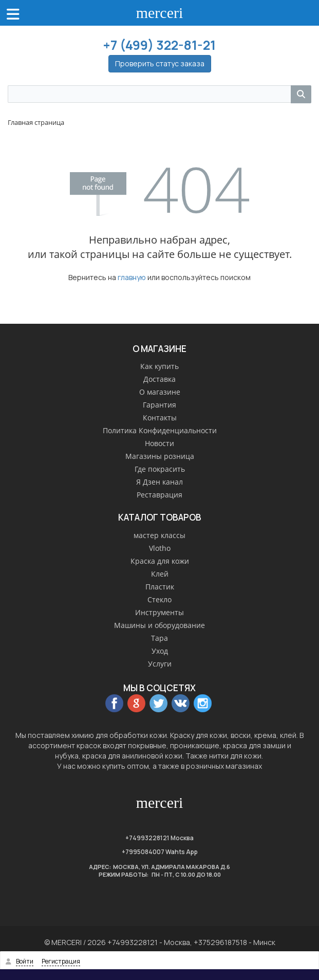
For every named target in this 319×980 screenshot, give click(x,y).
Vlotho (160, 548)
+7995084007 (143, 852)
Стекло (159, 599)
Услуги (160, 664)
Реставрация (159, 495)
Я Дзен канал (159, 482)
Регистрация (61, 961)
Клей (160, 574)
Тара (159, 638)
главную (132, 277)
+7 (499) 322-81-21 (159, 45)
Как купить (159, 366)
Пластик (160, 587)
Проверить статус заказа (160, 63)
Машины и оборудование (159, 625)
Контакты (160, 418)
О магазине (160, 392)
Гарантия (159, 405)
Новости (159, 443)
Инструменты (159, 612)
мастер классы (159, 535)
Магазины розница (160, 456)
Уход (160, 651)
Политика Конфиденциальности (160, 430)
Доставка (159, 379)
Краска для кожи (160, 561)
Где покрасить (160, 469)
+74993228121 (147, 838)
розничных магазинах (224, 766)
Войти (25, 961)
